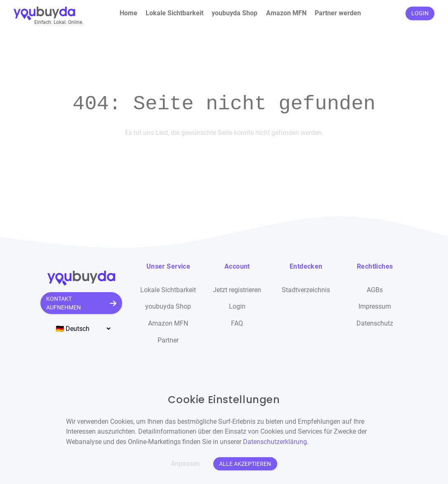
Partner (168, 340)
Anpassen (185, 464)
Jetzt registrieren (237, 290)
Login (237, 306)
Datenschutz (375, 323)
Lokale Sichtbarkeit (174, 13)
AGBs (375, 290)
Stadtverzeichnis (306, 290)
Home (129, 13)
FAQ (237, 323)
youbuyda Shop (235, 13)
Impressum (375, 306)
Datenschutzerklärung (275, 442)
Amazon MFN (286, 13)
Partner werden (338, 13)
